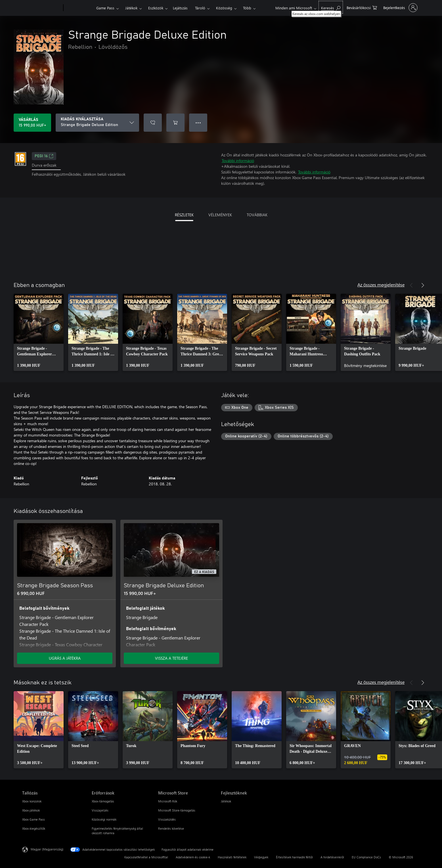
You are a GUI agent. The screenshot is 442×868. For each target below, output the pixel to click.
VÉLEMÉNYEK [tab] (220, 215)
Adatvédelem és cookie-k (193, 857)
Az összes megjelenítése (381, 285)
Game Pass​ (105, 8)
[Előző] (411, 285)
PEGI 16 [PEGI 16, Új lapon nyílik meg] (44, 156)
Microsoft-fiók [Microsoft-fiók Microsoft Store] (168, 801)
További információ (238, 161)
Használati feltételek (232, 857)
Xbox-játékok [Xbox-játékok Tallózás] (31, 810)
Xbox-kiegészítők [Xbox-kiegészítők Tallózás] (34, 828)
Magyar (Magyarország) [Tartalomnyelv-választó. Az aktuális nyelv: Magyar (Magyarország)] (47, 849)
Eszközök (156, 8)
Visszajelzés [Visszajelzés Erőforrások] (100, 810)
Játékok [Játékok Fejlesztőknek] (226, 801)
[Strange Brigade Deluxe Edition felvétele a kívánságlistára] (153, 123)
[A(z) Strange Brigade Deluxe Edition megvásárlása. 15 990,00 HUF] (32, 123)
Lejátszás (180, 8)
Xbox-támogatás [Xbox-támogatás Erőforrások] (103, 801)
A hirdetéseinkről (332, 857)
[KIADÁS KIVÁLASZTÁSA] (97, 123)
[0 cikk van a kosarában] (362, 7)
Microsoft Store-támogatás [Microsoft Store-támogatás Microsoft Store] (177, 810)
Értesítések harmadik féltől (294, 857)
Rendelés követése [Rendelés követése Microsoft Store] (171, 828)
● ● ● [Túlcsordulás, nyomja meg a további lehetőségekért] (198, 122)
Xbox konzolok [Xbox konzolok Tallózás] (32, 801)
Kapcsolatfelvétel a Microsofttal (146, 857)
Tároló (200, 8)
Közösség (224, 8)
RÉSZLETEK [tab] (184, 215)
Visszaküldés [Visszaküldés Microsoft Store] (167, 819)
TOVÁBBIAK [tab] (257, 215)
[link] (39, 332)
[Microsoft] (42, 8)
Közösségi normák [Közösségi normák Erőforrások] (104, 819)
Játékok (131, 8)
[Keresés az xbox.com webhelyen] (331, 7)
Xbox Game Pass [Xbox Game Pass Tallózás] (33, 819)
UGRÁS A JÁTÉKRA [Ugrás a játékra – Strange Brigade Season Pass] (65, 658)
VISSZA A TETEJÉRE (171, 658)
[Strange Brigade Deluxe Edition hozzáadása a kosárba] (175, 123)
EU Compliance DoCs (366, 857)
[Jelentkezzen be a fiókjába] (400, 8)
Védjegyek (261, 857)
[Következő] (423, 285)
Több (247, 8)
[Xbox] (79, 8)
